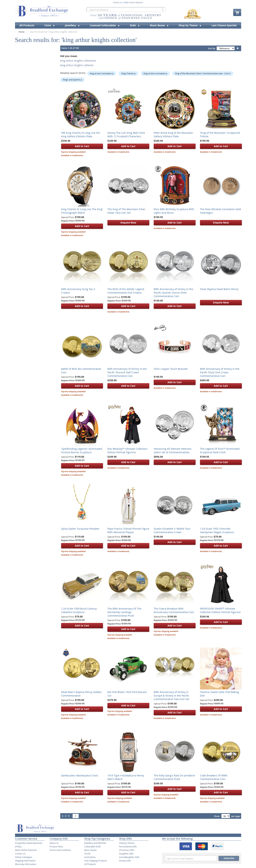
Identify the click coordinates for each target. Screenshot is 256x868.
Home (22, 32)
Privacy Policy (56, 846)
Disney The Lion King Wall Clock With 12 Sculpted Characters (126, 135)
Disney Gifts (125, 861)
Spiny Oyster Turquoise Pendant (80, 529)
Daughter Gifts (126, 854)
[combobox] (126, 10)
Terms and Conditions (60, 850)
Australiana (90, 857)
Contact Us (118, 3)
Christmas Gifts (127, 850)
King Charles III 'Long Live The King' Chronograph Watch (82, 211)
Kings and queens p (72, 80)
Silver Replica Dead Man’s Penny (219, 289)
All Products (90, 864)
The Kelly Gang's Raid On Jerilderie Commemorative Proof (174, 777)
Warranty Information (26, 864)
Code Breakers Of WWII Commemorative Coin (214, 777)
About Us (54, 843)
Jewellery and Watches (95, 843)
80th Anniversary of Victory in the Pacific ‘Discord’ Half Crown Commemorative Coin (127, 372)
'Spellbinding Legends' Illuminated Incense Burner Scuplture (82, 450)
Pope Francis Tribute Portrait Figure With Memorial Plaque (128, 530)
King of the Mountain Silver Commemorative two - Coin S (203, 73)
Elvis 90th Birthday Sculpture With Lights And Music (174, 211)
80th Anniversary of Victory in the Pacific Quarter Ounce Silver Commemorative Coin (173, 293)
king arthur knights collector (77, 65)
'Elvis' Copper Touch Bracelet (171, 369)
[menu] (128, 25)
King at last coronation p (155, 73)
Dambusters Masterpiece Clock (80, 775)
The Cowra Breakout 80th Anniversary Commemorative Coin (174, 610)
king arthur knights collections (78, 61)
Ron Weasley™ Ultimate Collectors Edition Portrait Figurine (127, 450)
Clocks (87, 854)
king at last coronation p (102, 73)
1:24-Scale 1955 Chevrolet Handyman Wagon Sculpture (217, 530)
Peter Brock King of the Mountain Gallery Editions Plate (173, 135)
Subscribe (229, 858)
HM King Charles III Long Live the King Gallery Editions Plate (81, 135)
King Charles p (128, 73)
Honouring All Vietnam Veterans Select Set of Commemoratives (173, 450)
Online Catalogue (23, 857)
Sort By (212, 48)
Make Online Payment (134, 3)
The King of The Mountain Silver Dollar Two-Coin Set (126, 211)
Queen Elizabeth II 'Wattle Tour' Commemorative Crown (172, 530)
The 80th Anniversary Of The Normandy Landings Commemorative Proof (124, 612)
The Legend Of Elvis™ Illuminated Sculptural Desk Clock (220, 450)
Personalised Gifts (128, 846)
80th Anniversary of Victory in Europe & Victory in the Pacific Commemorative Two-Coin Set (171, 696)
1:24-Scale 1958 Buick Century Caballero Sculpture (79, 610)
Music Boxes (90, 850)
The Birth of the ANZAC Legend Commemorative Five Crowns (126, 291)
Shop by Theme (127, 843)
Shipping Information (25, 861)
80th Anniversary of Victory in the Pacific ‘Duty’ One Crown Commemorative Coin (220, 372)
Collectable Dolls (92, 846)
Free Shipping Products (96, 861)
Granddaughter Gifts (129, 857)
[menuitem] (27, 25)
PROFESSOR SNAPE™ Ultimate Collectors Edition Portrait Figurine (220, 610)
